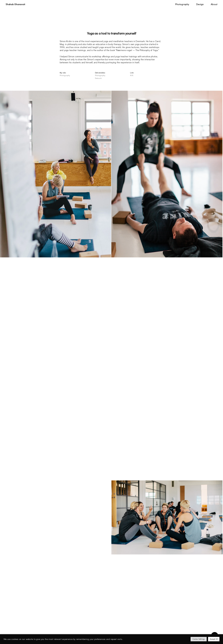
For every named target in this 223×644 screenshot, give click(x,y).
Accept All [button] (214, 639)
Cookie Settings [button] (199, 639)
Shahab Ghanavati (15, 4)
